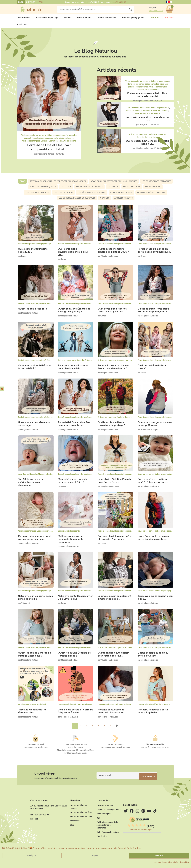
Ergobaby (151, 136)
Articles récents (69, 143)
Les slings (66, 189)
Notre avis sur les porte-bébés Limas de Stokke (35, 600)
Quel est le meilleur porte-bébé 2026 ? (33, 253)
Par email (34, 827)
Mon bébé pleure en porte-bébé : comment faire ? (73, 483)
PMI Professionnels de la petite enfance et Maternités (107, 833)
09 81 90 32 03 (120, 2)
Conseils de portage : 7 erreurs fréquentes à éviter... (75, 714)
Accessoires (75, 829)
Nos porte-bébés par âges (81, 820)
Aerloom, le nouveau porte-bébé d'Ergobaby (153, 714)
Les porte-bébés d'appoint (151, 195)
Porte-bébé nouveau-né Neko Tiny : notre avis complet (148, 97)
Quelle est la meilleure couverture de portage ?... (112, 426)
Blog (21, 2)
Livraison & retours (105, 813)
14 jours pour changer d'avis (109, 818)
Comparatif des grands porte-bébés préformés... (155, 426)
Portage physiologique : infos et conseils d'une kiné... (114, 540)
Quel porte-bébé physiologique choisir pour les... (73, 254)
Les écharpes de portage (90, 189)
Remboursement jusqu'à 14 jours (115, 750)
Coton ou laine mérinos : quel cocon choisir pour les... (35, 540)
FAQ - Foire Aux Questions (108, 840)
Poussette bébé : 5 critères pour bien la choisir (73, 369)
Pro (41, 2)
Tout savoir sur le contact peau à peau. (155, 600)
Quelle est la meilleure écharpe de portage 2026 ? (113, 253)
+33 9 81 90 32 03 (41, 823)
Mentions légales (104, 822)
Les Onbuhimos (153, 189)
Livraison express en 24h (76, 747)
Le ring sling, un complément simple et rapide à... (114, 600)
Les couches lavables (37, 195)
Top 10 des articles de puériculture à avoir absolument (31, 485)
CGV (98, 826)
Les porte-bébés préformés (62, 140)
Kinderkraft (161, 136)
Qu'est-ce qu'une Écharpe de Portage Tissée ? (74, 657)
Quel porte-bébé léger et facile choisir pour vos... (112, 312)
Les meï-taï (113, 189)
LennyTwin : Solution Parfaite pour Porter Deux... (115, 483)
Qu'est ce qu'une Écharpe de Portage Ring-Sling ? (74, 312)
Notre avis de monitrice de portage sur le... (148, 121)
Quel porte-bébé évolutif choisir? (152, 369)
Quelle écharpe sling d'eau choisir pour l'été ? (153, 657)
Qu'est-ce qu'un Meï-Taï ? (32, 311)
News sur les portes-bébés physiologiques (146, 86)
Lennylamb (130, 419)
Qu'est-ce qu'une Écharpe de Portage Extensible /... (34, 657)
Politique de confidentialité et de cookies (171, 862)
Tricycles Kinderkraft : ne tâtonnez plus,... (32, 714)
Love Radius (140, 116)
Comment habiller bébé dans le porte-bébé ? (35, 369)
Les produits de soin (121, 195)
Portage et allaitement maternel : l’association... (112, 714)
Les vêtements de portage (92, 195)
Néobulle (33, 476)
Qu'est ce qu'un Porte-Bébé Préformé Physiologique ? (153, 312)
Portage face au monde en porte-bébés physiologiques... (154, 253)
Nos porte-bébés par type (81, 825)
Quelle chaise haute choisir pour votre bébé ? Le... (148, 145)
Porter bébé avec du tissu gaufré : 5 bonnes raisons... (153, 483)
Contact (31, 2)
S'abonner (150, 780)
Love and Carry (47, 143)
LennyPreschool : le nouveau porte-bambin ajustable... (154, 540)
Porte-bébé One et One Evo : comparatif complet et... (49, 149)
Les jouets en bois (64, 195)
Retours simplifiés (115, 747)
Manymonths (122, 362)
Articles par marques (31, 143)
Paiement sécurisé (36, 747)
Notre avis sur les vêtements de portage (34, 426)
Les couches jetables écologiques (77, 200)
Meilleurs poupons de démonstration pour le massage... (71, 541)
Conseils (58, 143)
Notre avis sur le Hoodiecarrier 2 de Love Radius (75, 600)
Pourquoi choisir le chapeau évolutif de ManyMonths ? (114, 369)
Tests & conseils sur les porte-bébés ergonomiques (43, 137)
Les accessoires (132, 189)
